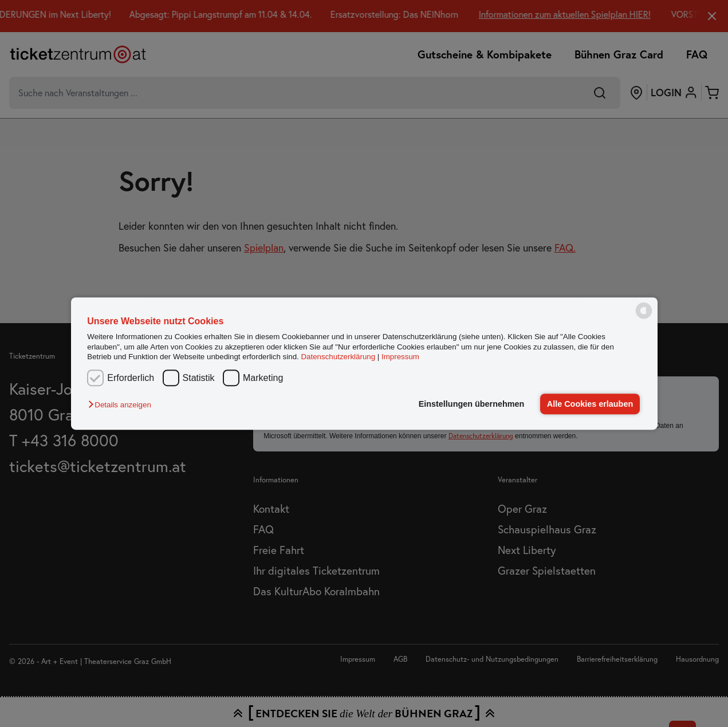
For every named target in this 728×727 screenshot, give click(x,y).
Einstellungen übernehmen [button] (472, 404)
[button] (122, 405)
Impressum (400, 357)
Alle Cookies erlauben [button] (590, 404)
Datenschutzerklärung (338, 357)
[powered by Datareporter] (644, 318)
